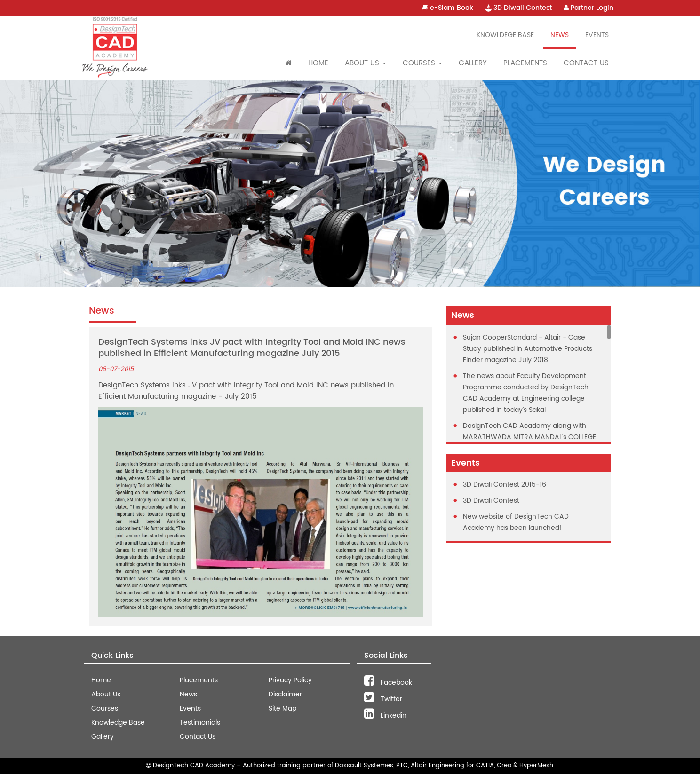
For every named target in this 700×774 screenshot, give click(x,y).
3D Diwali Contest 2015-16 (505, 485)
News (560, 35)
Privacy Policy (290, 680)
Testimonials (200, 723)
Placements (525, 63)
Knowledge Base (118, 723)
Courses (105, 708)
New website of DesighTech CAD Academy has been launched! (516, 522)
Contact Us (586, 63)
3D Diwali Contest (518, 8)
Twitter (383, 699)
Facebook (388, 683)
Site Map (282, 708)
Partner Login (589, 8)
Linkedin (385, 715)
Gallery (473, 63)
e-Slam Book (448, 8)
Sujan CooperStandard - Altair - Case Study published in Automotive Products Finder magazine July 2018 (528, 349)
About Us (106, 694)
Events (597, 35)
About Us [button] (366, 63)
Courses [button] (422, 63)
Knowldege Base (505, 35)
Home (318, 63)
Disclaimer (285, 694)
